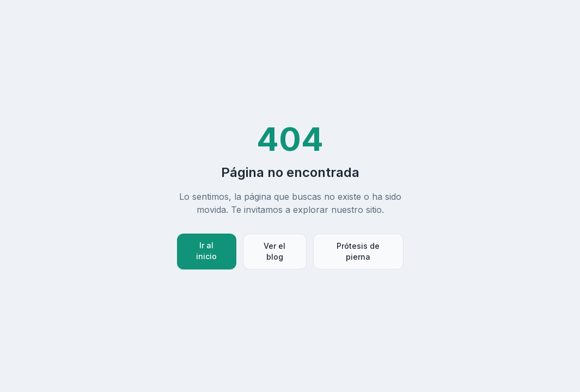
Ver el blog (274, 251)
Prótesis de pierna (358, 251)
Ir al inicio (206, 251)
